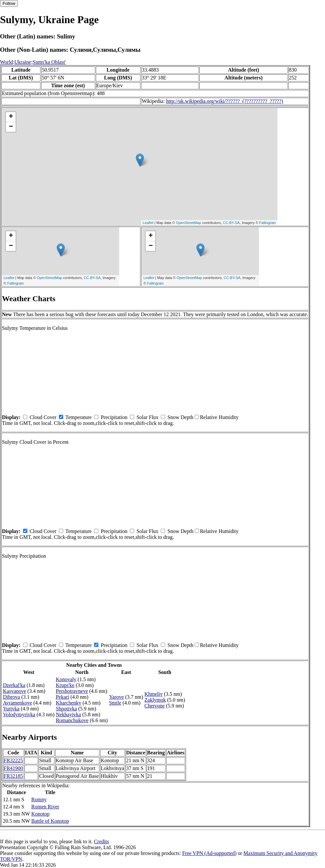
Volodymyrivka (19, 714)
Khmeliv (154, 694)
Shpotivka (66, 709)
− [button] (11, 127)
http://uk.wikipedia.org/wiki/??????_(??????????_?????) (225, 101)
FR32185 (13, 776)
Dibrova (11, 697)
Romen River (45, 807)
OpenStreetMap (189, 223)
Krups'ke (65, 685)
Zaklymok (155, 700)
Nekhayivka (68, 714)
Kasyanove (14, 691)
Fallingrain (268, 223)
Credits (101, 841)
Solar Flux (147, 417)
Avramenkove (17, 703)
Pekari (62, 697)
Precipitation (114, 417)
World (7, 62)
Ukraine (23, 62)
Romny (39, 799)
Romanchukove (72, 720)
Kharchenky (68, 703)
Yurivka (11, 709)
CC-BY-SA (231, 223)
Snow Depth (180, 417)
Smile (115, 703)
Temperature (79, 417)
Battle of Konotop (50, 821)
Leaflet (148, 223)
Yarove (116, 697)
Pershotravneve (72, 691)
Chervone (155, 706)
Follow (9, 3)
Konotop (40, 814)
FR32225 (13, 760)
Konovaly (66, 679)
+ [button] (11, 117)
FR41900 (13, 768)
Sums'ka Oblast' (49, 62)
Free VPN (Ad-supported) (209, 853)
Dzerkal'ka (14, 685)
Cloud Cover (43, 417)
